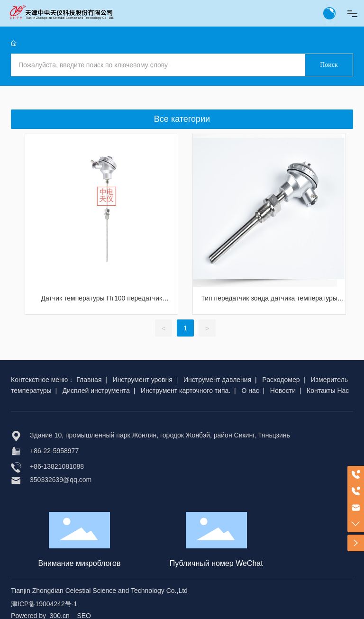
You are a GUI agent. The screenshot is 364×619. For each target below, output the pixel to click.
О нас (250, 391)
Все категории (182, 119)
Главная (89, 380)
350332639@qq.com (61, 480)
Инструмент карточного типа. (186, 391)
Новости (283, 391)
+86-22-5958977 (54, 451)
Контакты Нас (328, 391)
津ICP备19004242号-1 (44, 604)
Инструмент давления (217, 380)
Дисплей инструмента (96, 391)
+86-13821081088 (57, 466)
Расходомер (281, 380)
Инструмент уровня (143, 380)
